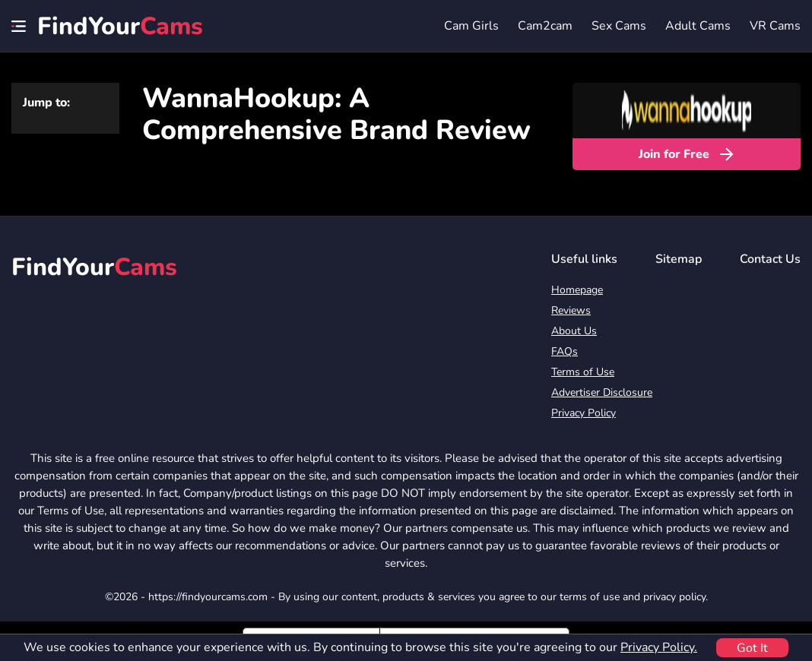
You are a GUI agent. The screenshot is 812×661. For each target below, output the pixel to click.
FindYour (120, 26)
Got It (752, 648)
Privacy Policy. (659, 647)
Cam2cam (545, 26)
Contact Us (770, 259)
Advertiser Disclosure (602, 392)
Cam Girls (471, 26)
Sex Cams (619, 26)
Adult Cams (698, 26)
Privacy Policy (584, 413)
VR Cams (775, 26)
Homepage (577, 290)
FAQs (565, 351)
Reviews (571, 310)
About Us (574, 331)
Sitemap (679, 259)
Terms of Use (583, 372)
